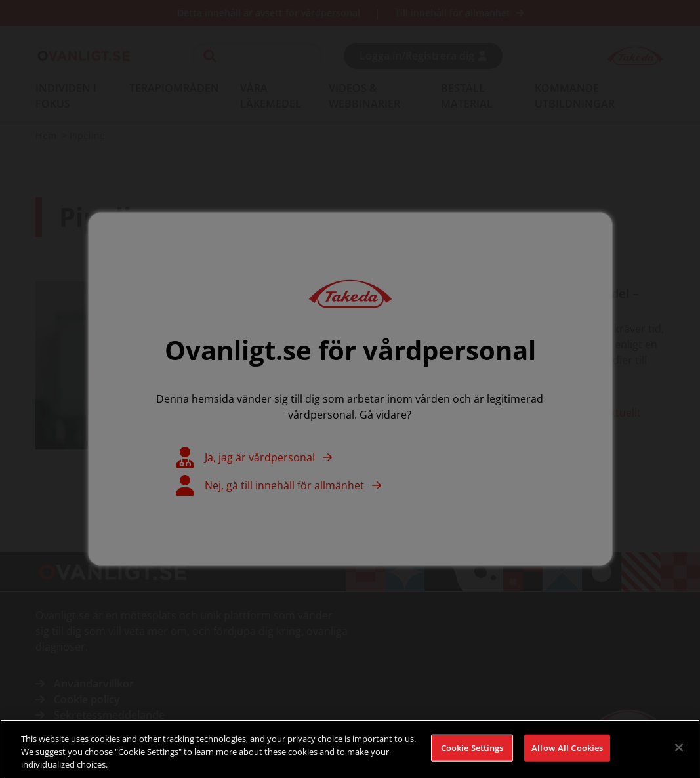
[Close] (679, 751)
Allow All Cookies (567, 752)
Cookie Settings (472, 752)
